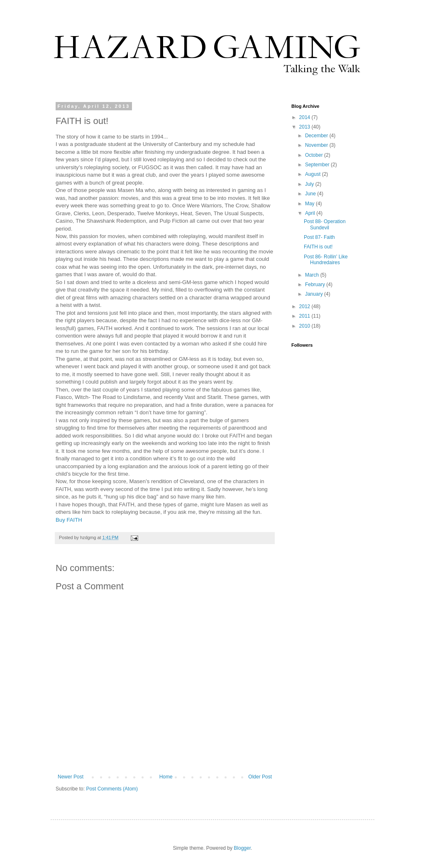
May (310, 204)
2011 (305, 316)
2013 (305, 127)
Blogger (242, 848)
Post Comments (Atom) (112, 789)
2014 (305, 117)
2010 (305, 326)
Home (166, 777)
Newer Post (71, 777)
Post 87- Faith (319, 237)
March (313, 275)
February (316, 284)
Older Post (260, 777)
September (318, 165)
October (315, 155)
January (315, 294)
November (317, 145)
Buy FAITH (69, 520)
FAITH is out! (318, 247)
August (314, 174)
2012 (305, 306)
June (311, 194)
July (310, 184)
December (317, 136)
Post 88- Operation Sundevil (325, 224)
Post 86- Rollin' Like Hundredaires (326, 260)
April (311, 213)
